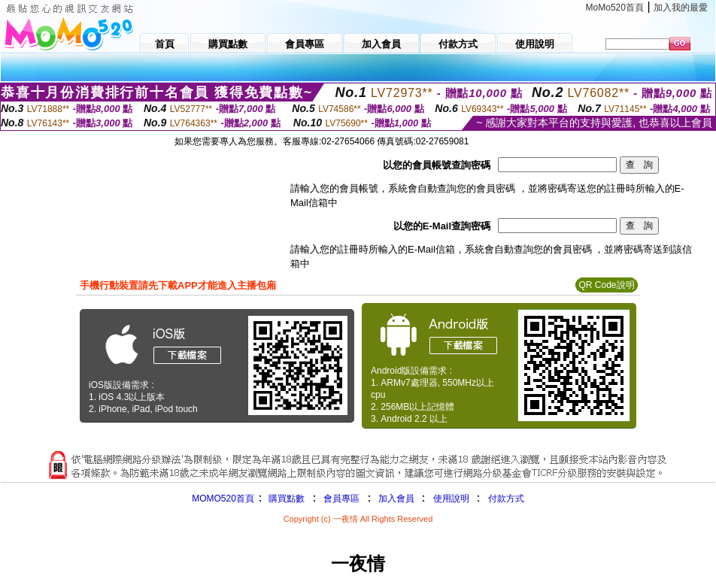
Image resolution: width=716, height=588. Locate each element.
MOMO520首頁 (223, 499)
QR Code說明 (606, 285)
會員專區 (341, 499)
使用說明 (451, 499)
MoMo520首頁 (615, 8)
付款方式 (506, 499)
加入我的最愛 (681, 8)
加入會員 (396, 499)
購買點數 (285, 499)
